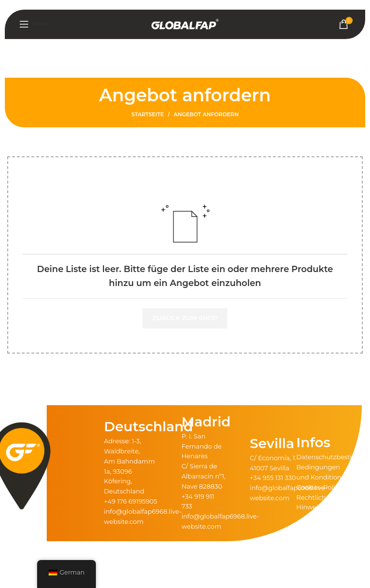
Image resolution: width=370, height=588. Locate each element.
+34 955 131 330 (273, 478)
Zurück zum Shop (185, 318)
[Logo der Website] (185, 24)
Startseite (148, 114)
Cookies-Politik (319, 487)
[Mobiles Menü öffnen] (33, 24)
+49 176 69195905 (131, 501)
